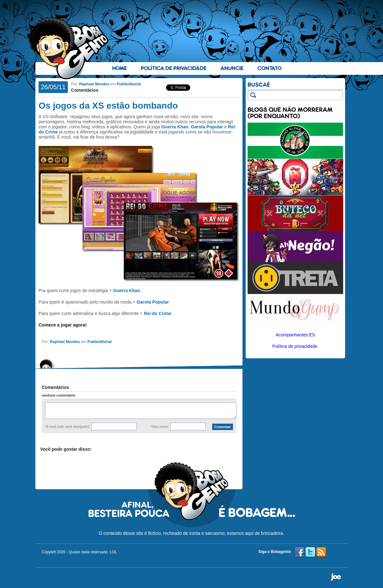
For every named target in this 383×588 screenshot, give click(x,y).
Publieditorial (129, 84)
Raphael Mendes (94, 84)
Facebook (300, 552)
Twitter (310, 552)
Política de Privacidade (174, 68)
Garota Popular (207, 127)
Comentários (85, 90)
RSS (321, 552)
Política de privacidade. (296, 346)
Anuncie (232, 68)
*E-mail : (68, 427)
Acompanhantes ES (295, 335)
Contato (270, 68)
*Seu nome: (160, 427)
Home (119, 68)
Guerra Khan (175, 127)
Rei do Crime (157, 313)
